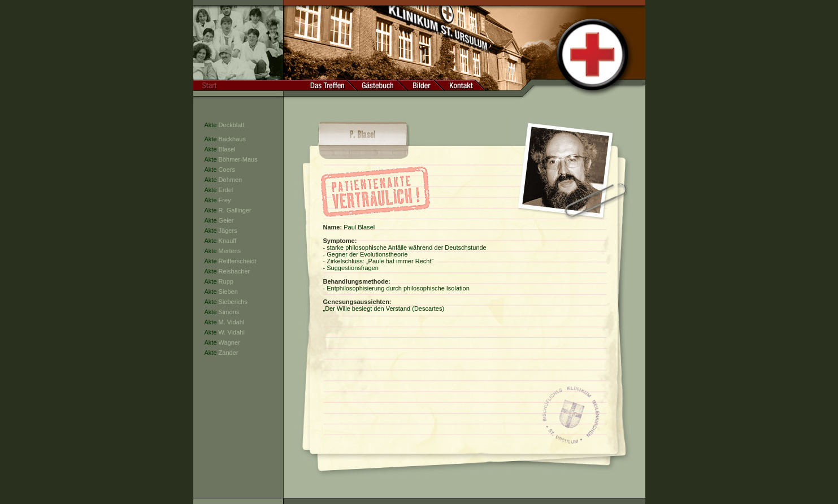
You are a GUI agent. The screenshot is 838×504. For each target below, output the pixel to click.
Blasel (227, 149)
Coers (227, 170)
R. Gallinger (235, 210)
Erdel (226, 190)
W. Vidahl (232, 332)
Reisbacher (235, 271)
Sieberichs (233, 302)
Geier (226, 220)
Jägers (228, 231)
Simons (229, 312)
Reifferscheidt (238, 261)
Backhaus (232, 139)
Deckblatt (232, 125)
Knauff (228, 241)
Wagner (229, 342)
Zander (229, 353)
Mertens (230, 251)
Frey (225, 200)
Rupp (226, 281)
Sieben (228, 292)
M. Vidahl (232, 322)
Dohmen (231, 180)
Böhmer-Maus (238, 159)
